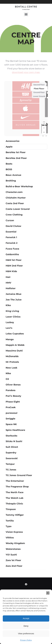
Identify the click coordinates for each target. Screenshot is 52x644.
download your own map (26, 72)
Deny (26, 626)
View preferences (26, 633)
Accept (26, 618)
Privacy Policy (26, 640)
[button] (48, 593)
